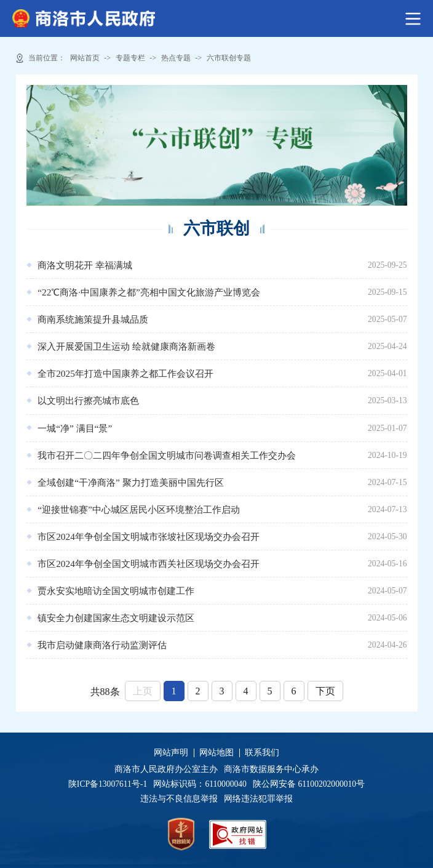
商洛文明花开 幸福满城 (85, 265)
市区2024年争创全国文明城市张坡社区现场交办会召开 (149, 536)
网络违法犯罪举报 (257, 799)
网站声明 (171, 753)
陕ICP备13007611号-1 (111, 784)
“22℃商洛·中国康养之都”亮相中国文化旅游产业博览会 (149, 292)
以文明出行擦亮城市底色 (88, 400)
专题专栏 (130, 58)
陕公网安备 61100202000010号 (309, 784)
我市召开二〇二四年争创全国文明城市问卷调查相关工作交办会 (167, 455)
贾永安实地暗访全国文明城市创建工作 (116, 591)
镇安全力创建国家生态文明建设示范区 (116, 618)
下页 (325, 691)
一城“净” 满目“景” (75, 428)
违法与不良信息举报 (181, 799)
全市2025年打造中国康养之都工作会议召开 (125, 373)
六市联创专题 (229, 58)
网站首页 (85, 58)
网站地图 (217, 753)
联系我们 (262, 753)
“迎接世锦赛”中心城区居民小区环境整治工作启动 (139, 509)
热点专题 (176, 58)
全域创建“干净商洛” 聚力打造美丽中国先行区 (130, 482)
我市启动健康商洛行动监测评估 (102, 645)
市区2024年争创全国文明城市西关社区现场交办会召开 (149, 564)
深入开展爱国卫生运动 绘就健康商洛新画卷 (126, 346)
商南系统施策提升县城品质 (93, 319)
